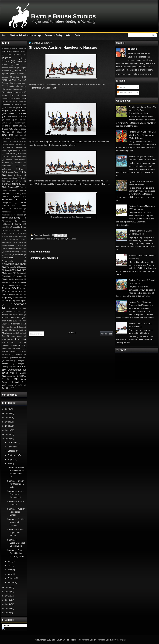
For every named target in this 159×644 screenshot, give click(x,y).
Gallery (68, 35)
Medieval (12, 249)
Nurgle (23, 264)
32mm (5, 61)
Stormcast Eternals (9, 327)
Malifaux (19, 242)
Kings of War (15, 233)
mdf (3, 249)
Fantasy (6, 184)
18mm (15, 52)
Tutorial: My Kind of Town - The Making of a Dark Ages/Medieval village (143, 110)
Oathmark (10, 267)
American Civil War (12, 80)
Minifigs (24, 252)
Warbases (9, 361)
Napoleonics (61, 239)
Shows (14, 308)
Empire (20, 175)
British (24, 117)
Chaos (5, 129)
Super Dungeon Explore (14, 330)
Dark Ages (7, 150)
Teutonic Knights (9, 342)
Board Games (18, 113)
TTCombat (6, 355)
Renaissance (14, 285)
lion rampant (10, 239)
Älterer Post (106, 334)
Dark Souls (10, 153)
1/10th (4, 49)
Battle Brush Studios (60, 640)
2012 (8, 613)
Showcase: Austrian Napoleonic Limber (16, 512)
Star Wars (7, 321)
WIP (9, 379)
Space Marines (11, 318)
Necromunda (7, 261)
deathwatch (19, 160)
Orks (14, 270)
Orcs (7, 270)
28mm (43, 239)
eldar (24, 172)
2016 (8, 596)
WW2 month (7, 385)
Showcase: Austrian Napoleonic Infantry (16, 533)
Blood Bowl (21, 111)
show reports (21, 301)
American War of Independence (14, 83)
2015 (8, 600)
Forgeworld (16, 196)
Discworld (19, 163)
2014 (8, 604)
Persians (20, 273)
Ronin (21, 291)
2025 (8, 413)
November (13, 447)
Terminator (6, 339)
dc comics (6, 157)
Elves (10, 175)
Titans (19, 348)
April (10, 570)
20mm (9, 55)
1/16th (12, 49)
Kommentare (124, 93)
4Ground (5, 65)
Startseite (72, 333)
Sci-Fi (5, 300)
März (10, 574)
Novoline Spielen (89, 640)
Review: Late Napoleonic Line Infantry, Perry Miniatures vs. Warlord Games (142, 135)
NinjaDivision (8, 264)
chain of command (13, 126)
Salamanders (18, 298)
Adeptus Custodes (9, 68)
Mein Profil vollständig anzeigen (133, 74)
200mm (24, 52)
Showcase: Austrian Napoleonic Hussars (16, 522)
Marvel (21, 245)
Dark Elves (22, 151)
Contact (78, 35)
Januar (11, 582)
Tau (4, 336)
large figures (13, 236)
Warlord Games (18, 373)
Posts (121, 87)
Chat (5, 135)
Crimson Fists (21, 144)
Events (19, 181)
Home (4, 35)
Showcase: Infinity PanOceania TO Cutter (16, 484)
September (13, 455)
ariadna (8, 92)
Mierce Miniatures (11, 252)
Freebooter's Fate (11, 199)
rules (21, 295)
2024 (8, 417)
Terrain (18, 339)
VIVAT (24, 358)
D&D (8, 147)
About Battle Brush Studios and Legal (26, 35)
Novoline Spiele (104, 640)
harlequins (6, 212)
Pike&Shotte (7, 276)
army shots (19, 92)
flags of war (17, 190)
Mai (10, 566)
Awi (7, 101)
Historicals (51, 239)
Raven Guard (21, 282)
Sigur (134, 49)
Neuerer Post (36, 334)
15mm (5, 51)
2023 (8, 422)
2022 (8, 426)
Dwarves (23, 169)
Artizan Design (8, 95)
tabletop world (12, 333)
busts (8, 120)
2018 (8, 587)
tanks (22, 333)
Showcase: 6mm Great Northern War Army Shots (16, 553)
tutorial (19, 354)
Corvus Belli (18, 141)
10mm (21, 48)
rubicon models (9, 295)
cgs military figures (19, 123)
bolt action (12, 117)
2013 (8, 608)
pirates (19, 276)
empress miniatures (9, 178)
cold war (19, 135)
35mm (20, 61)
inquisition (6, 227)
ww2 (18, 382)
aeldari (18, 71)
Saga (4, 298)
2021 (8, 430)
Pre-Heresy (7, 282)
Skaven (5, 315)
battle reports (18, 101)
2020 (8, 434)
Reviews (22, 288)
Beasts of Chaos (20, 104)
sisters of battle (14, 312)
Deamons (8, 160)
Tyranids (5, 358)
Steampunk (16, 324)
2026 (8, 409)
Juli (9, 464)
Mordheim (19, 255)
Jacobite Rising (20, 227)
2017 (8, 592)
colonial (5, 138)
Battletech (6, 104)
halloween (18, 209)
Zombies (6, 388)
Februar (12, 578)
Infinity (18, 224)
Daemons (19, 147)
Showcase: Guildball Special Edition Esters (16, 543)
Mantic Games (8, 245)
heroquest (19, 215)
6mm (18, 65)
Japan (8, 230)
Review (6, 288)
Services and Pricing (53, 35)
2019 (8, 439)
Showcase (72, 239)
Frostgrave (6, 203)
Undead (15, 358)
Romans (11, 291)
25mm (19, 55)
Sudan (21, 327)
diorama (5, 163)
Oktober (12, 451)
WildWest (23, 376)
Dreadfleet (7, 166)
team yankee (17, 336)
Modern (8, 255)
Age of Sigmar (8, 74)
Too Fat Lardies (9, 352)
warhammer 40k (17, 370)
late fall (24, 236)
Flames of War (9, 193)
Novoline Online (119, 640)
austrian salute (20, 98)
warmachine (11, 376)
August (11, 459)
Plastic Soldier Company (13, 279)
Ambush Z (18, 77)
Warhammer (20, 366)
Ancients (10, 86)
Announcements (20, 89)
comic (14, 138)
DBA (22, 154)
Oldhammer (22, 267)
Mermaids (23, 249)
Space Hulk (18, 315)
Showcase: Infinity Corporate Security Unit (15, 494)
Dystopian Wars (12, 172)
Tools (21, 352)
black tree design (11, 108)
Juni (10, 561)
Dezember (13, 442)
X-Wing (21, 385)
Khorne (17, 230)
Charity (20, 132)
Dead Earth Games (19, 157)
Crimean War (7, 144)
